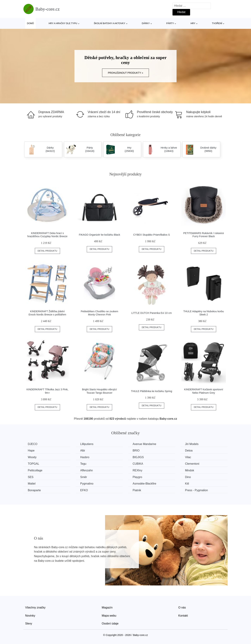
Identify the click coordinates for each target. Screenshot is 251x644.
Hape (31, 451)
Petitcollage (35, 470)
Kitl (187, 484)
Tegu (83, 464)
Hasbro (85, 457)
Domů (30, 23)
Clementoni (192, 464)
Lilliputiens (87, 444)
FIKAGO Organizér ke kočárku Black (99, 235)
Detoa (189, 451)
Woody (32, 457)
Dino (188, 477)
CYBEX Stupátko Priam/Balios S (152, 235)
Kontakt (183, 616)
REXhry (137, 470)
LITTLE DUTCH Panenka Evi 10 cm (152, 313)
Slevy (29, 624)
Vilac (188, 457)
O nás (182, 608)
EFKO (84, 490)
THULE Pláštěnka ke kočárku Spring (152, 391)
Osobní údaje (110, 624)
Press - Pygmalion (196, 490)
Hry (193, 23)
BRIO (136, 451)
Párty (170, 23)
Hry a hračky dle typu (63, 23)
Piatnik (137, 490)
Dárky (146, 23)
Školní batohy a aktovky (109, 23)
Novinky (30, 616)
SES (31, 477)
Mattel (32, 484)
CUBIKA (138, 464)
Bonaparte (34, 490)
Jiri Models (192, 444)
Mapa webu (109, 616)
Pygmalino (87, 484)
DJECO (33, 444)
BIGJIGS (138, 457)
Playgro (137, 477)
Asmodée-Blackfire (144, 484)
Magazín (107, 608)
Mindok (190, 470)
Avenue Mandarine (144, 444)
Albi (83, 451)
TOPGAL (34, 464)
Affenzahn (87, 470)
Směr (84, 477)
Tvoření (217, 23)
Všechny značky (35, 608)
